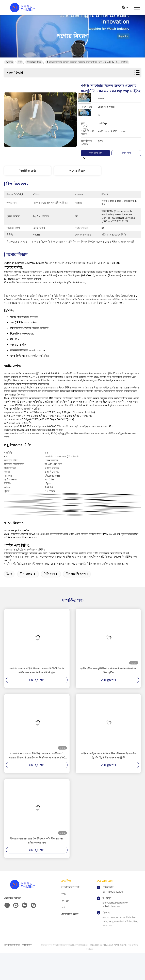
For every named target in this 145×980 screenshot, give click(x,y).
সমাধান (65, 901)
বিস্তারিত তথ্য (28, 171)
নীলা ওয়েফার (27, 574)
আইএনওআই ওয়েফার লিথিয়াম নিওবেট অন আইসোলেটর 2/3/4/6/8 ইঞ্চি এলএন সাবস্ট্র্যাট (108, 756)
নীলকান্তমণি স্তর (34, 62)
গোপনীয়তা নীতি (12, 945)
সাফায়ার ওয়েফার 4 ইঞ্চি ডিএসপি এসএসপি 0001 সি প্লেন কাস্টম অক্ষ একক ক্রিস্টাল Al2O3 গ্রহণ (37, 671)
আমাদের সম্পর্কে (70, 887)
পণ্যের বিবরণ (77, 171)
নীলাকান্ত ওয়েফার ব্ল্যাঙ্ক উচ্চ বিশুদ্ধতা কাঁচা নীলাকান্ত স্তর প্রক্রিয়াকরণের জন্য (37, 841)
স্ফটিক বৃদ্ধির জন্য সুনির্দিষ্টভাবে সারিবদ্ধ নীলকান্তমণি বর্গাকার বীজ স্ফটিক (108, 671)
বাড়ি (9, 62)
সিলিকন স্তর (50, 574)
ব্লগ (63, 907)
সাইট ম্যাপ (27, 945)
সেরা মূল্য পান (98, 153)
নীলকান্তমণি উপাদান (77, 574)
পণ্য (20, 62)
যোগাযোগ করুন (70, 914)
